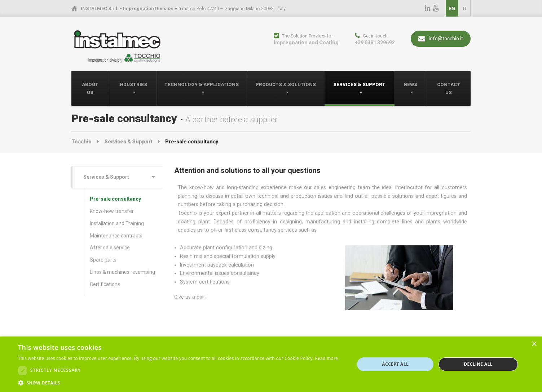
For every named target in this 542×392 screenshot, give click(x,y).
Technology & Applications (202, 84)
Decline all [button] (478, 364)
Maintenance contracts (116, 236)
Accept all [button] (395, 364)
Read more (326, 358)
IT (465, 8)
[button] (178, 383)
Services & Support (359, 84)
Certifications (105, 284)
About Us (90, 88)
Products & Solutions (286, 84)
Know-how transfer (112, 211)
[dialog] (271, 364)
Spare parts (103, 260)
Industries (133, 84)
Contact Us (449, 88)
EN (452, 8)
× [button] (534, 344)
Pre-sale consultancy (115, 199)
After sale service (110, 248)
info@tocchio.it (441, 39)
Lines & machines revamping (122, 272)
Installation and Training (117, 223)
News (410, 84)
